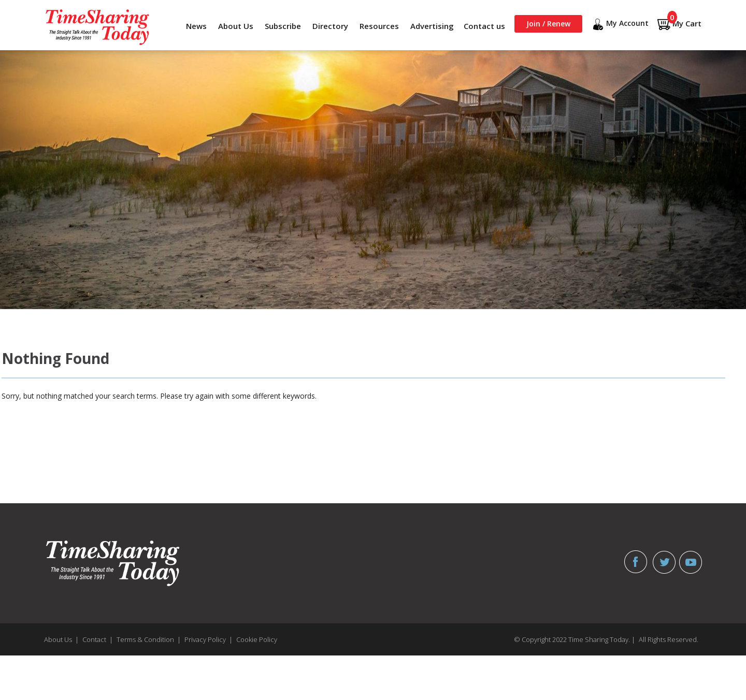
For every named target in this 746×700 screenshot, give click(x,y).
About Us (236, 26)
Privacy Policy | (209, 639)
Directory (330, 26)
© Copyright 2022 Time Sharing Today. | (575, 639)
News (196, 26)
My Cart (679, 24)
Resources (379, 26)
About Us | (61, 639)
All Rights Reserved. (669, 639)
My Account (620, 24)
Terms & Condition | (149, 639)
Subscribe (283, 26)
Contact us (484, 26)
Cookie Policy (257, 639)
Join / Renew (548, 24)
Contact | (98, 639)
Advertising (432, 26)
